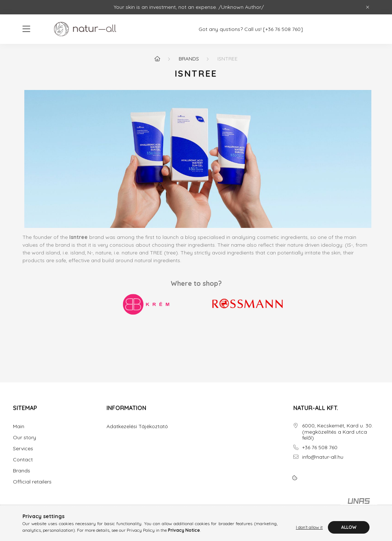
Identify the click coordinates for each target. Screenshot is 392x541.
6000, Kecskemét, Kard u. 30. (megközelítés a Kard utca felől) (337, 432)
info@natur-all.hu (323, 457)
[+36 (272, 29)
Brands (189, 59)
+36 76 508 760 (320, 448)
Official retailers (32, 482)
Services (23, 449)
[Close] (368, 7)
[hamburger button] (26, 29)
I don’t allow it (309, 527)
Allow (349, 527)
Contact (23, 460)
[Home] (157, 59)
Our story (24, 438)
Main (19, 426)
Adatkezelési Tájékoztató (137, 426)
